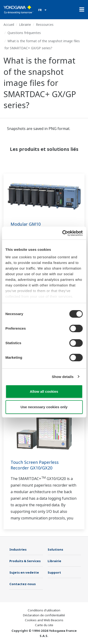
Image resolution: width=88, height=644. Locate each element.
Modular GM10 (26, 224)
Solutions (55, 549)
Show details (63, 377)
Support (54, 572)
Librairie (25, 25)
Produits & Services (25, 561)
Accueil (9, 25)
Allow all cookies (44, 391)
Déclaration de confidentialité (44, 615)
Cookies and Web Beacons (44, 620)
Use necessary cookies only (44, 407)
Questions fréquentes (24, 33)
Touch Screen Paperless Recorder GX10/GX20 (35, 465)
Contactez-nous (23, 584)
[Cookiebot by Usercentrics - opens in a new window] (63, 233)
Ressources (45, 25)
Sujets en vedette (24, 572)
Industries (18, 549)
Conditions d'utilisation (44, 610)
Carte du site (44, 625)
